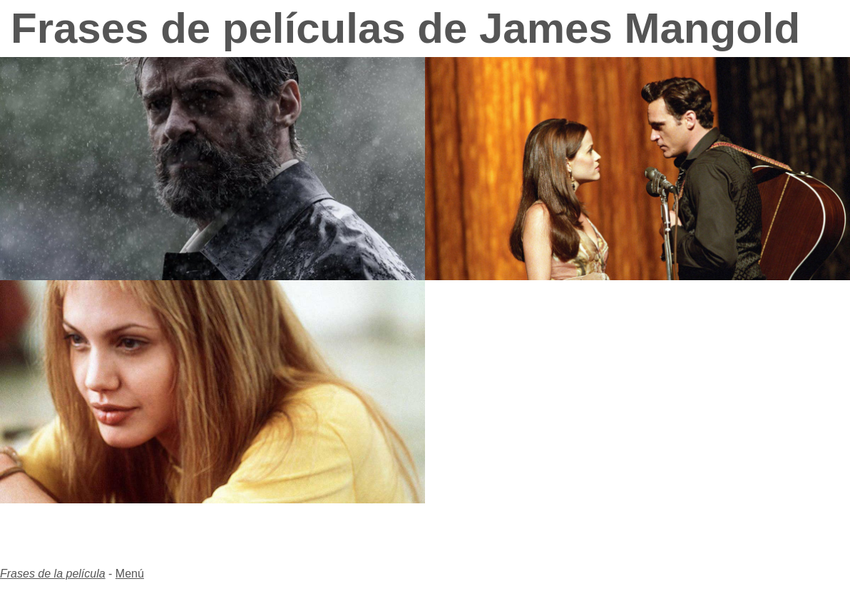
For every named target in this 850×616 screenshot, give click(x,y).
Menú (130, 574)
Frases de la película (53, 574)
